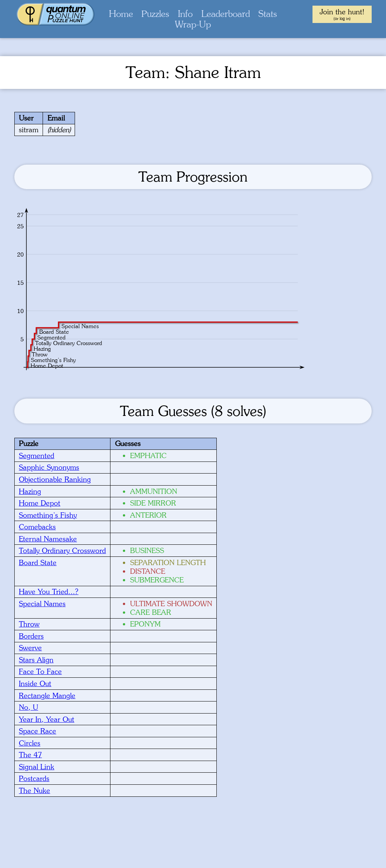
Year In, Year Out (47, 719)
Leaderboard (226, 14)
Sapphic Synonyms (49, 467)
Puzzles (155, 14)
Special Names (42, 604)
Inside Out (35, 683)
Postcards (34, 778)
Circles (30, 743)
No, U (28, 707)
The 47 (30, 755)
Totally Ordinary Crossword (62, 550)
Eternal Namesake (48, 539)
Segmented (37, 455)
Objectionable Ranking (55, 479)
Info (185, 14)
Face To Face (40, 671)
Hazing (30, 491)
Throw (29, 624)
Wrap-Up (193, 24)
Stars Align (36, 660)
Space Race (38, 731)
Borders (31, 636)
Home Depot (40, 503)
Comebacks (37, 527)
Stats (268, 14)
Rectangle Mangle (47, 695)
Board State (38, 562)
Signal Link (37, 767)
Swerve (30, 648)
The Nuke (34, 790)
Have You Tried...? (49, 591)
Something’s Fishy (48, 515)
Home (121, 14)
